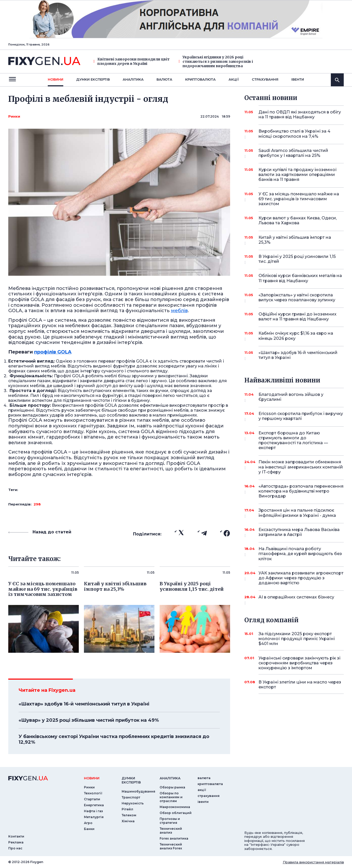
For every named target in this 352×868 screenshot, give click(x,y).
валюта (164, 79)
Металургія (94, 817)
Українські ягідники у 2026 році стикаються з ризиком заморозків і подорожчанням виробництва (216, 62)
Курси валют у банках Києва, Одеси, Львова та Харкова (298, 220)
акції (234, 79)
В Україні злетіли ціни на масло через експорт (300, 685)
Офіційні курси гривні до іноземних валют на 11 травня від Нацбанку (298, 317)
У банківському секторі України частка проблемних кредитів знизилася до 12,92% (114, 739)
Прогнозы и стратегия (170, 821)
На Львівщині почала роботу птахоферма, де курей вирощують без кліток (300, 554)
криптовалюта (200, 79)
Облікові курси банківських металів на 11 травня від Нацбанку (300, 278)
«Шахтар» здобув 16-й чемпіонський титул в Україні (84, 704)
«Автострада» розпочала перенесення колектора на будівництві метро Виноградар (301, 491)
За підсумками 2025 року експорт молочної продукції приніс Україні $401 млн (297, 639)
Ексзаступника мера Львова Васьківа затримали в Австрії (299, 532)
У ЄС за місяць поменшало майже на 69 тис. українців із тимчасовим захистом (299, 199)
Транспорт (131, 797)
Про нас (15, 848)
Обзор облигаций (176, 813)
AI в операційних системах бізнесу (296, 599)
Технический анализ (171, 831)
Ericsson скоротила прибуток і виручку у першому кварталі (301, 416)
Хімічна (128, 821)
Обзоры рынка (172, 787)
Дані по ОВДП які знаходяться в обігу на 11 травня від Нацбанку (300, 114)
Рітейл (127, 809)
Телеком (129, 815)
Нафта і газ (93, 811)
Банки (89, 829)
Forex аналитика (174, 838)
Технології (93, 793)
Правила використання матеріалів (313, 862)
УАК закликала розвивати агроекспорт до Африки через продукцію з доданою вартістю (301, 578)
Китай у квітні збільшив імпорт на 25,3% (295, 240)
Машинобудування (138, 791)
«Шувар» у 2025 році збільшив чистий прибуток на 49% (89, 720)
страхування (265, 79)
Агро (88, 823)
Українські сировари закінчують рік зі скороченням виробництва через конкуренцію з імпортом (299, 663)
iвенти (298, 79)
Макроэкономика (175, 807)
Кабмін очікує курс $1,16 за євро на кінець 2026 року (296, 336)
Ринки (14, 116)
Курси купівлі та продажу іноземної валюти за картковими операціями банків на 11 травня (298, 175)
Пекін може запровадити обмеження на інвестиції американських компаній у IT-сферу (301, 467)
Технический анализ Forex (171, 846)
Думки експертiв (93, 79)
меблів (179, 311)
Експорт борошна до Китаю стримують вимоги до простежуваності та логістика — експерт (294, 440)
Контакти (16, 836)
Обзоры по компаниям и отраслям (171, 797)
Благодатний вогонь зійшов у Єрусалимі (294, 397)
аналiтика (170, 778)
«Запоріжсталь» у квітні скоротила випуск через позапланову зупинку (297, 298)
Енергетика (94, 805)
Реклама (16, 842)
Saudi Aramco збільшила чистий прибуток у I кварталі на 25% (294, 153)
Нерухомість (133, 803)
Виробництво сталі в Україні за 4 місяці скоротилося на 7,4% (294, 134)
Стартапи (92, 799)
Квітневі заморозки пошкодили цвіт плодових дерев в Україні (132, 62)
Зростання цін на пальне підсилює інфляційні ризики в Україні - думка (297, 513)
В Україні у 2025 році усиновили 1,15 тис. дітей (297, 259)
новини (56, 79)
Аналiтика (133, 79)
